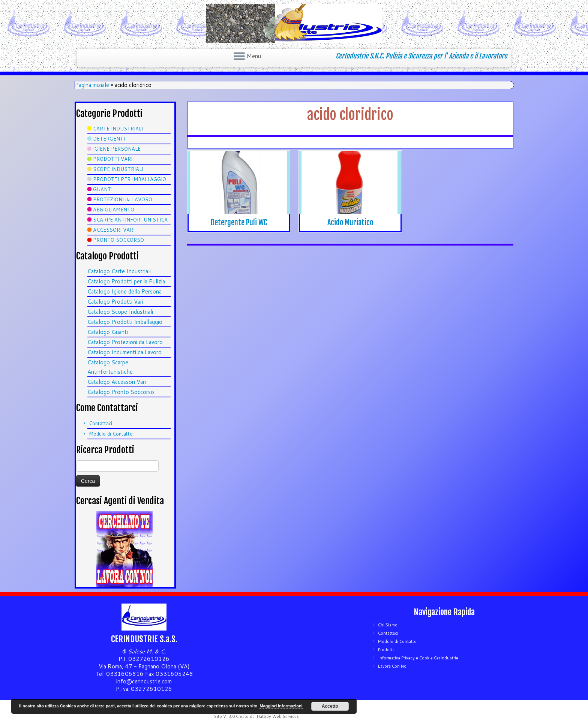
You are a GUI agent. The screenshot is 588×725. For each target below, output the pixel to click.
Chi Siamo (388, 625)
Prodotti (386, 650)
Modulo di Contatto (111, 434)
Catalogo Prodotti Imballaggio (125, 322)
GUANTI (103, 189)
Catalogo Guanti (108, 332)
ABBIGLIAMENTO (114, 210)
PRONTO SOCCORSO (118, 240)
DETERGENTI (109, 139)
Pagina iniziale (92, 85)
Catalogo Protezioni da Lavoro (125, 342)
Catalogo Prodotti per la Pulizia (126, 281)
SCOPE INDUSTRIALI (118, 169)
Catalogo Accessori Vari (117, 382)
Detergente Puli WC (239, 222)
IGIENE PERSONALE (117, 149)
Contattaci (100, 423)
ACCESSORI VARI (114, 230)
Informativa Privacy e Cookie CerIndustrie (418, 658)
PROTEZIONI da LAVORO (123, 199)
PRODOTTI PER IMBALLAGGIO (130, 179)
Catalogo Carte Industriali (119, 271)
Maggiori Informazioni (281, 706)
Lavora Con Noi (393, 666)
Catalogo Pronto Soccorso (121, 392)
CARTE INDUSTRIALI (118, 129)
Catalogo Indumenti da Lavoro (124, 352)
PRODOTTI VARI (113, 159)
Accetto (330, 706)
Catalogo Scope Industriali (120, 312)
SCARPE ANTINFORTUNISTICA (130, 220)
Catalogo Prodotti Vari (115, 302)
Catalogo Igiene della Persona (124, 291)
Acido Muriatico (350, 222)
